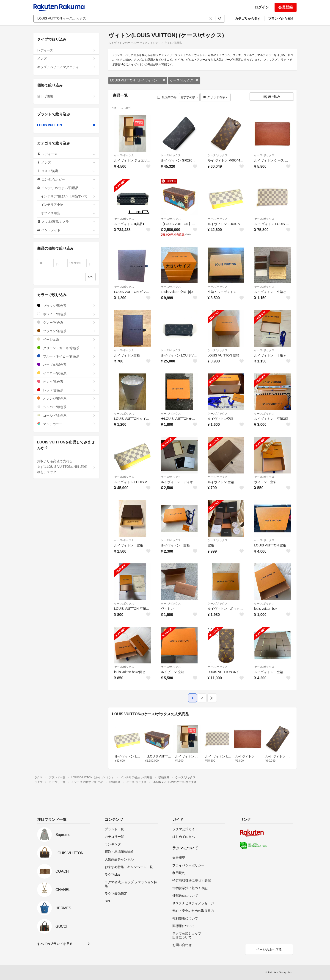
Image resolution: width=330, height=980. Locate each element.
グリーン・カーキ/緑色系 (66, 348)
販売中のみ (167, 97)
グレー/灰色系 (66, 322)
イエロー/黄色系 (66, 373)
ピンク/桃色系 (66, 382)
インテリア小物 (68, 205)
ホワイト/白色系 (66, 314)
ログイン (262, 7)
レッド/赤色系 (66, 390)
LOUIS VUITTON (66, 125)
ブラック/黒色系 (66, 306)
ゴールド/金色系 (66, 415)
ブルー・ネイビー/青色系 (66, 356)
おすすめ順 (189, 97)
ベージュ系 (66, 339)
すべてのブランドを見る (55, 944)
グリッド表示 (215, 97)
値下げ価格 (66, 96)
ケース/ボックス (184, 80)
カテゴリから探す (248, 19)
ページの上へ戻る (269, 949)
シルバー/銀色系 (66, 407)
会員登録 (286, 7)
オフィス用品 (68, 213)
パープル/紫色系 (66, 365)
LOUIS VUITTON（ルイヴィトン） (138, 80)
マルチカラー (66, 424)
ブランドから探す (281, 19)
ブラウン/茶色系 (66, 331)
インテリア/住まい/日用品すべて (68, 196)
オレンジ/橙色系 (66, 398)
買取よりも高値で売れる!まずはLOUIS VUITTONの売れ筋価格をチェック (66, 467)
